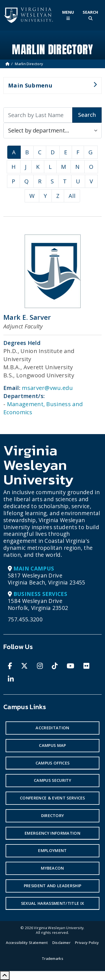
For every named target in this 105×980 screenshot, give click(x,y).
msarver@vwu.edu (47, 388)
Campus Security (53, 780)
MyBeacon (53, 868)
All (72, 196)
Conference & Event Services (53, 798)
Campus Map (52, 745)
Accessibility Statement (27, 943)
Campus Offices (53, 763)
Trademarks (53, 958)
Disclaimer (61, 943)
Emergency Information (53, 833)
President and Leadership (53, 886)
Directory (53, 816)
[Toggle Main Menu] (68, 15)
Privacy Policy (87, 943)
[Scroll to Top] (5, 976)
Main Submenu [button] (50, 88)
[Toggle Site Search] (90, 15)
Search (87, 115)
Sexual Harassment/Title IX (53, 903)
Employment (52, 850)
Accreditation (52, 728)
